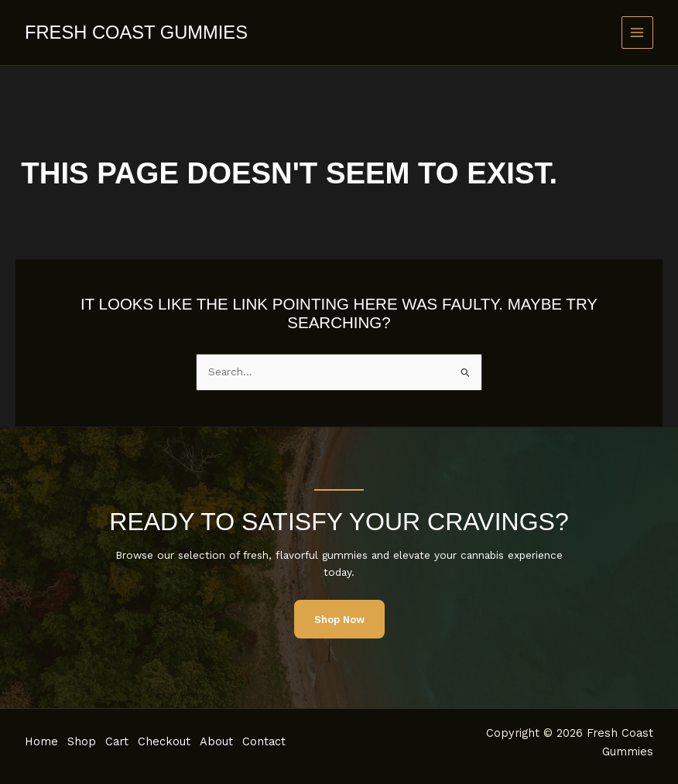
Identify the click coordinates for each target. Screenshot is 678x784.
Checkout (173, 742)
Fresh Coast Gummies (136, 33)
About (229, 742)
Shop (85, 742)
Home (41, 742)
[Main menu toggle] (637, 32)
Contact (279, 742)
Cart (123, 742)
